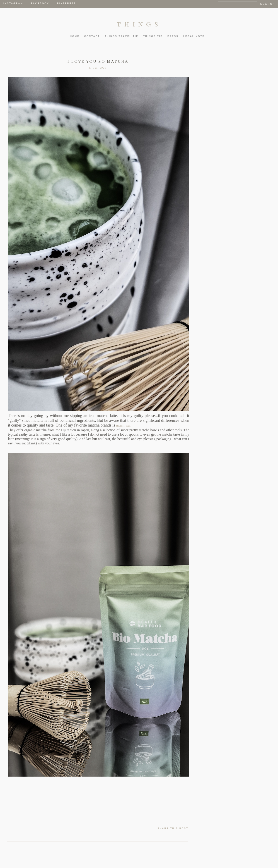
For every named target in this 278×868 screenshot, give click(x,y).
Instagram (13, 4)
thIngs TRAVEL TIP (122, 36)
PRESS (173, 36)
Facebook (40, 4)
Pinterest (66, 4)
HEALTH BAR (123, 426)
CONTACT (92, 36)
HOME (75, 36)
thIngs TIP (153, 36)
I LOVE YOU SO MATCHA (98, 62)
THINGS (139, 24)
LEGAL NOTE (194, 36)
